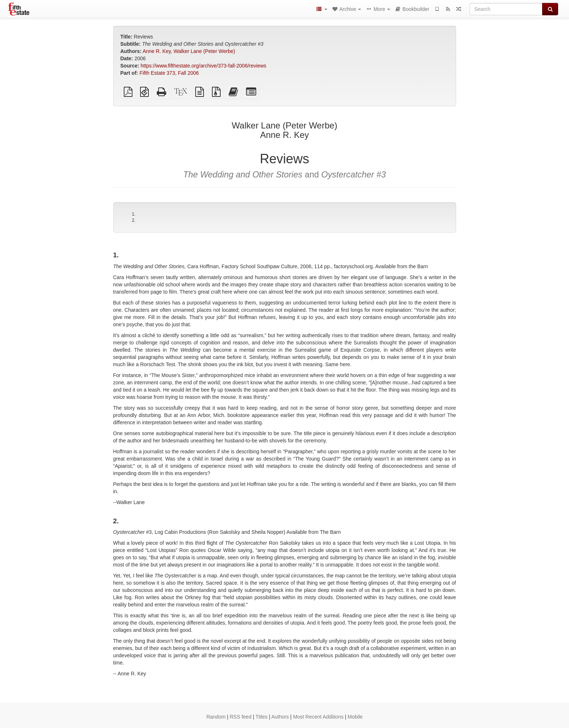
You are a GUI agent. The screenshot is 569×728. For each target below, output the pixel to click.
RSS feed (241, 717)
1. (134, 214)
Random (216, 717)
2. (134, 220)
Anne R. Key (157, 51)
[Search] (506, 9)
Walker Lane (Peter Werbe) (204, 51)
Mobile (355, 717)
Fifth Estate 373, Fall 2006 (169, 73)
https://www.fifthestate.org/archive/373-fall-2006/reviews (204, 66)
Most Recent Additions (318, 717)
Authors (280, 717)
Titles (261, 717)
